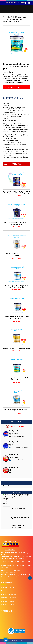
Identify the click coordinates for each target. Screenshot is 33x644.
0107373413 (11, 575)
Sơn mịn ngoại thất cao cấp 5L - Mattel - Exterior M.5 (16, 410)
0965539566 (15, 470)
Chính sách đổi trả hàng (9, 598)
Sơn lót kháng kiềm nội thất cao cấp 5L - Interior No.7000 (17, 223)
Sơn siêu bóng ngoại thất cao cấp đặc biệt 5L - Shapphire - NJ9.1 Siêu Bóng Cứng (17, 192)
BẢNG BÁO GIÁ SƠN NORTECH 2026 (18, 514)
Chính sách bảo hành (8, 601)
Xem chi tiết (17, 196)
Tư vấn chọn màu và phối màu (21, 522)
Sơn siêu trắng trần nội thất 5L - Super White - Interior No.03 (16, 318)
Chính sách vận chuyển (9, 594)
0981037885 (15, 434)
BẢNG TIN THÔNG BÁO (18, 497)
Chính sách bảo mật (8, 605)
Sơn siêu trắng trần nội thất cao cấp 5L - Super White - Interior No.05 (17, 286)
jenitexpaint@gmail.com (18, 436)
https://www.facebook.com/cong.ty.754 (21, 461)
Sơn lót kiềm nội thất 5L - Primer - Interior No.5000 (16, 255)
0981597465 (15, 457)
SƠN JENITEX (5, 485)
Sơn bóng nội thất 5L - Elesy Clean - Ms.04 (16, 348)
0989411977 (15, 445)
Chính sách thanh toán (8, 591)
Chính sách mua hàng (8, 587)
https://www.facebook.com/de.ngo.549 (21, 448)
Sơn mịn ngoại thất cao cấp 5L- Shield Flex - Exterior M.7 (16, 379)
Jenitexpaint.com (11, 570)
